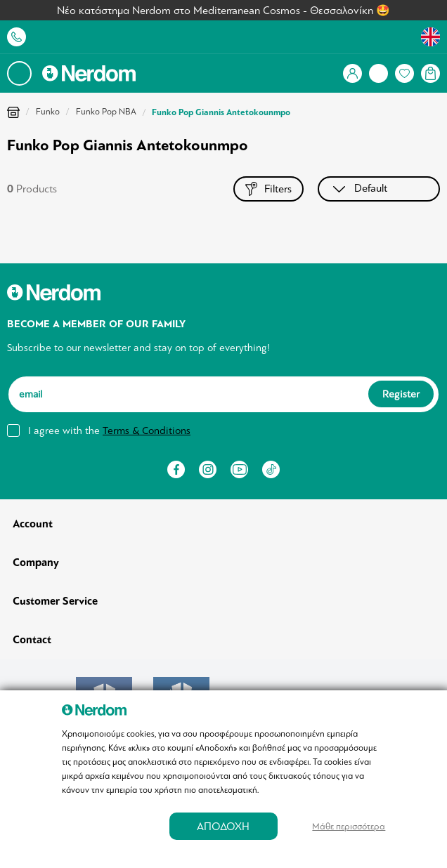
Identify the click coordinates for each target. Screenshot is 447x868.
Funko (48, 112)
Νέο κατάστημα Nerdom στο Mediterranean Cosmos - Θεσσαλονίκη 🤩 (223, 11)
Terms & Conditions (147, 430)
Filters (268, 189)
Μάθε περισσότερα (349, 826)
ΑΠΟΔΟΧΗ (223, 826)
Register (401, 394)
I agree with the (109, 430)
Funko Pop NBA (106, 112)
